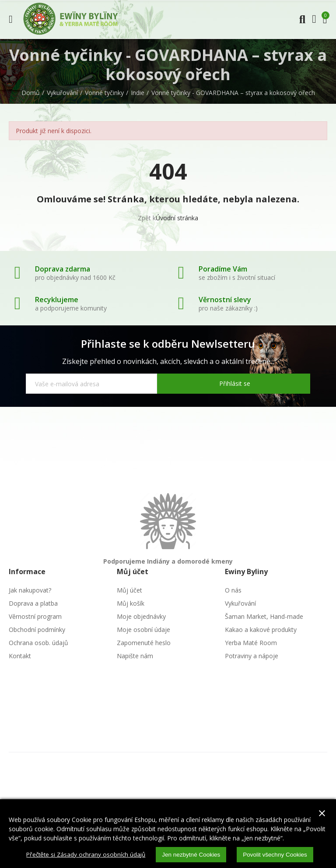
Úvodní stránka (177, 218)
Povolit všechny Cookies (278, 854)
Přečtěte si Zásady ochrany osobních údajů (84, 854)
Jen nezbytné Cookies (192, 854)
